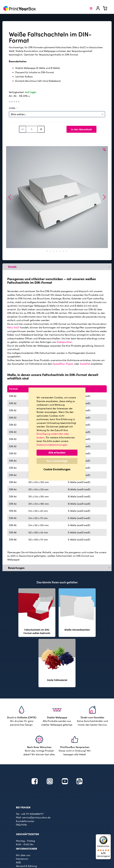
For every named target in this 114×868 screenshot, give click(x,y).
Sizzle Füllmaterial (57, 680)
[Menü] (109, 836)
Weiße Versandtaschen (77, 630)
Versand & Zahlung (26, 866)
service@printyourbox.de (36, 817)
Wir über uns (23, 855)
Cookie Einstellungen (57, 469)
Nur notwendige (57, 461)
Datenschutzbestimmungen (52, 445)
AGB (18, 862)
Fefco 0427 (13, 327)
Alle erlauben (57, 453)
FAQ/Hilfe (21, 825)
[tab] (57, 267)
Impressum (22, 859)
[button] (104, 152)
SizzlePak (85, 364)
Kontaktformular (25, 821)
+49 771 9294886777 (32, 814)
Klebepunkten (65, 342)
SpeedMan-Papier (63, 364)
